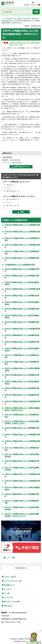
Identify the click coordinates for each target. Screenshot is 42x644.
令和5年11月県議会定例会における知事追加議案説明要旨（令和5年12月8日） (22, 409)
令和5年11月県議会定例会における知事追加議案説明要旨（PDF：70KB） (25, 44)
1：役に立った (9, 185)
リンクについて (9, 597)
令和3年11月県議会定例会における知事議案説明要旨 (22, 330)
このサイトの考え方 (10, 577)
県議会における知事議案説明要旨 (16, 220)
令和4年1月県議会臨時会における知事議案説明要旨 (22, 336)
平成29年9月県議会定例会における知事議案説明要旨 (22, 233)
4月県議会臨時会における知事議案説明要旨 (20, 265)
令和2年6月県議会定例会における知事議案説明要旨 (22, 270)
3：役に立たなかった (12, 191)
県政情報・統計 (11, 18)
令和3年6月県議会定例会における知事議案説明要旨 (22, 310)
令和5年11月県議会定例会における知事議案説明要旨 (22, 402)
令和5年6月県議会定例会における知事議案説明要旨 (22, 389)
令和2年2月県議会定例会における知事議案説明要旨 (22, 259)
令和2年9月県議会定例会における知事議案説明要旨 (22, 277)
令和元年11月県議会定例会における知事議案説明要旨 (22, 252)
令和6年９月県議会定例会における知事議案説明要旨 (22, 436)
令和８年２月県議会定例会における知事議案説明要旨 (22, 502)
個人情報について (9, 585)
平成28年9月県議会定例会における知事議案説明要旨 (22, 226)
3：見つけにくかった (12, 205)
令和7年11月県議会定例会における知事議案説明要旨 (22, 482)
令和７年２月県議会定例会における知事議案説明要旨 (22, 449)
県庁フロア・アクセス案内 (12, 602)
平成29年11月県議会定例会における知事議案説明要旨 (22, 239)
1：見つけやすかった (12, 199)
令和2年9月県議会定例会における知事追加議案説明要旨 (22, 283)
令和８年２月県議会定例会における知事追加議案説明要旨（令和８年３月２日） (22, 515)
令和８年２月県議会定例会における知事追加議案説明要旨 (22, 508)
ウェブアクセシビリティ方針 (13, 581)
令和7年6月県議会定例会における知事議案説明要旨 (22, 462)
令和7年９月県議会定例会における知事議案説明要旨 (22, 475)
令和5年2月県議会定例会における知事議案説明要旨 (22, 376)
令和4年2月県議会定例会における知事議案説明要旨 (22, 343)
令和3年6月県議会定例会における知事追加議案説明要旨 (22, 317)
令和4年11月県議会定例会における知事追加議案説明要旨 (22, 369)
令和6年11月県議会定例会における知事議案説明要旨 (22, 442)
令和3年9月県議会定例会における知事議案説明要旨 (22, 323)
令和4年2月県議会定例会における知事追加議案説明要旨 (22, 350)
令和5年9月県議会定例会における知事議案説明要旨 (22, 396)
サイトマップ (8, 589)
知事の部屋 (27, 18)
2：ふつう (8, 188)
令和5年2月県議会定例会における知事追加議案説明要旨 (22, 383)
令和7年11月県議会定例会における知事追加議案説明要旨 (22, 488)
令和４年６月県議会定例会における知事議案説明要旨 (22, 363)
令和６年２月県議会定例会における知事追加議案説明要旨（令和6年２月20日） (22, 422)
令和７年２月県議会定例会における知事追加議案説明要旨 (22, 455)
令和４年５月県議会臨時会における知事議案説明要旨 (22, 356)
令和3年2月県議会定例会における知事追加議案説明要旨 (22, 303)
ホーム (3, 18)
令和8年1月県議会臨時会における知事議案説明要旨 (22, 495)
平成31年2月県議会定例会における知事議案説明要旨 (22, 246)
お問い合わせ (8, 606)
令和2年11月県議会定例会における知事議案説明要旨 (22, 290)
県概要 (20, 18)
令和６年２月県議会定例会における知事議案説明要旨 (22, 416)
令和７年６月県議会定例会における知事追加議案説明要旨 (22, 469)
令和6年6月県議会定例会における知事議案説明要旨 (22, 429)
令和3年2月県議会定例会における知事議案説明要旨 (22, 297)
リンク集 (7, 593)
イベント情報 (11, 558)
